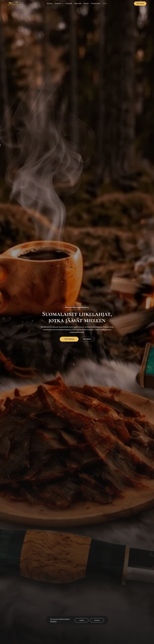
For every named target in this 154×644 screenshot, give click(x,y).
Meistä (86, 3)
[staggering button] (140, 4)
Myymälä (78, 3)
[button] (59, 4)
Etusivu (50, 3)
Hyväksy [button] (97, 620)
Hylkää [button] (82, 620)
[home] (13, 4)
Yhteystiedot (96, 3)
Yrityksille (69, 3)
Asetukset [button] (53, 621)
